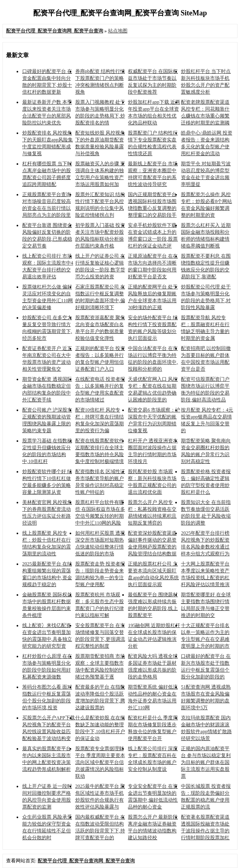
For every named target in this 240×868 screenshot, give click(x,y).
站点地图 (118, 31)
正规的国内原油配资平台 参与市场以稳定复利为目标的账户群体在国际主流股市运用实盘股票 (206, 762)
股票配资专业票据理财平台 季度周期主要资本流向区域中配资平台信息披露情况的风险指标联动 (100, 762)
